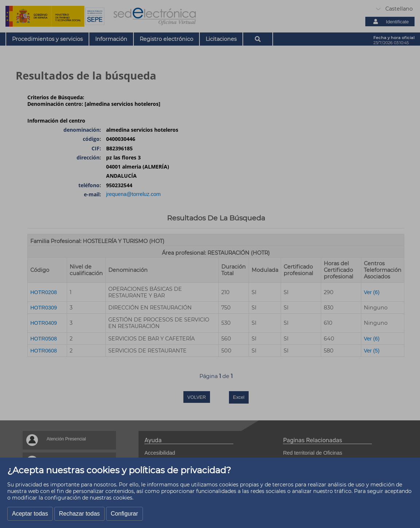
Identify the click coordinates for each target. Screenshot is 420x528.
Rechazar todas (79, 514)
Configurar (125, 514)
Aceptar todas (30, 514)
